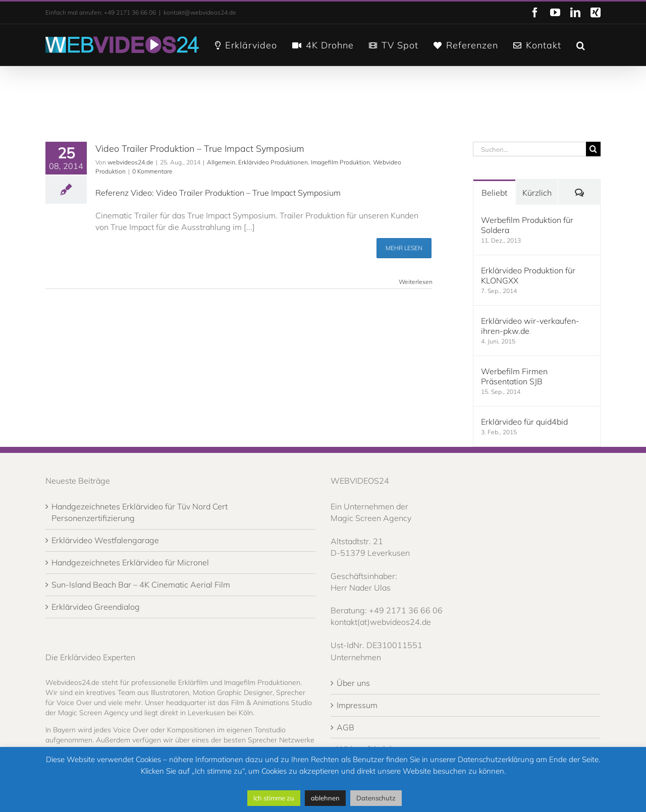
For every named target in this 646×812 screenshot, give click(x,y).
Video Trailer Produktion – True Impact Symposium (200, 149)
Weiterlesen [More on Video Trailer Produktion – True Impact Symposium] (416, 282)
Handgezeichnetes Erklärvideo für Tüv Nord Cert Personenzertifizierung (140, 512)
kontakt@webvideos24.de (200, 12)
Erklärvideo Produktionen (273, 162)
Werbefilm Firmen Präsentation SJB (514, 376)
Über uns (353, 683)
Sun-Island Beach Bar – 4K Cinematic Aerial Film (141, 585)
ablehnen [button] (325, 798)
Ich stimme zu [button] (274, 798)
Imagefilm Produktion (340, 162)
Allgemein (221, 162)
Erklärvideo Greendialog (96, 607)
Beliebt (494, 193)
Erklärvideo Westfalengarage (105, 540)
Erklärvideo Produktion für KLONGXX (528, 275)
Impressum (357, 705)
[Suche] (593, 149)
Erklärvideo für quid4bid (524, 422)
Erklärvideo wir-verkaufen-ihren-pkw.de (530, 326)
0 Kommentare (152, 171)
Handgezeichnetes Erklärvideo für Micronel (130, 562)
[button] (581, 44)
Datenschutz (376, 798)
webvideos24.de (130, 162)
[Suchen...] (529, 149)
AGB (345, 727)
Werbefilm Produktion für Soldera (527, 225)
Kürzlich (537, 193)
